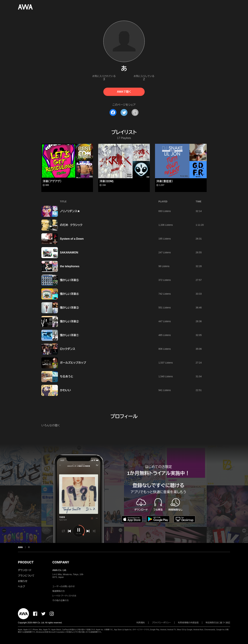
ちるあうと (67, 376)
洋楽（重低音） (165, 181)
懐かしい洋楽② (69, 321)
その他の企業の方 (61, 600)
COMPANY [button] (61, 562)
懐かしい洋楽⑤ (69, 280)
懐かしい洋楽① (69, 335)
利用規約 (141, 623)
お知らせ (23, 581)
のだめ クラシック (71, 225)
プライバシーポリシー (161, 623)
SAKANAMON (69, 253)
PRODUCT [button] (26, 562)
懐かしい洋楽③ (69, 308)
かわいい (65, 390)
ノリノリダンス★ (70, 211)
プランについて (26, 576)
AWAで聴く (124, 92)
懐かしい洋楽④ (69, 294)
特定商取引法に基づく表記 (218, 623)
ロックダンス (68, 349)
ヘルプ (21, 586)
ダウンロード (25, 570)
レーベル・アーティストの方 (64, 596)
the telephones (70, 266)
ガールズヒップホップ (73, 363)
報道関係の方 (59, 591)
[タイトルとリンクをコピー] (135, 112)
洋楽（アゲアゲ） (52, 181)
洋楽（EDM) (107, 181)
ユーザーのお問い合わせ (64, 586)
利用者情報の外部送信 (188, 623)
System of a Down (72, 239)
